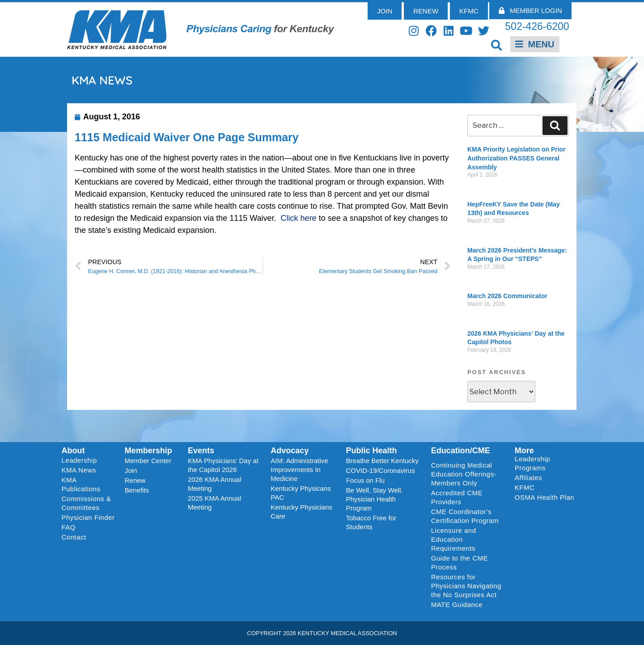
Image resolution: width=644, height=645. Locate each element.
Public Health (371, 451)
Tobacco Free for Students (371, 522)
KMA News (79, 470)
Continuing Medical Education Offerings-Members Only (464, 474)
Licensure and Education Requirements (454, 539)
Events (201, 451)
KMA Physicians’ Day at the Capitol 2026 (223, 465)
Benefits (137, 490)
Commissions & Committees (87, 503)
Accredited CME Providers (457, 497)
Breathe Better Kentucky (382, 461)
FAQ (69, 527)
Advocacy (290, 451)
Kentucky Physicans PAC (301, 493)
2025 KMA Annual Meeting (214, 503)
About (73, 451)
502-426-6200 (537, 26)
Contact (74, 537)
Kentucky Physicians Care (301, 512)
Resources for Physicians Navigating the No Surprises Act (466, 586)
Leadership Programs (546, 463)
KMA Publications (81, 484)
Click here (299, 218)
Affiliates (531, 478)
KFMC (525, 487)
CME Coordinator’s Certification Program (465, 516)
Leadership (82, 460)
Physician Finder (88, 517)
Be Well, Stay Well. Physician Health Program (374, 499)
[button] (497, 45)
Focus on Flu (365, 480)
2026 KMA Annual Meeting (214, 484)
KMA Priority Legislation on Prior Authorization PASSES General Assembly (517, 158)
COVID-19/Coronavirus (380, 470)
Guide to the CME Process (460, 563)
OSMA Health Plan (544, 497)
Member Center (148, 461)
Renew (135, 480)
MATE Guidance (457, 605)
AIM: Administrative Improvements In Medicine (299, 470)
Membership (148, 451)
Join (131, 470)
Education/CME (461, 451)
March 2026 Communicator (507, 296)
